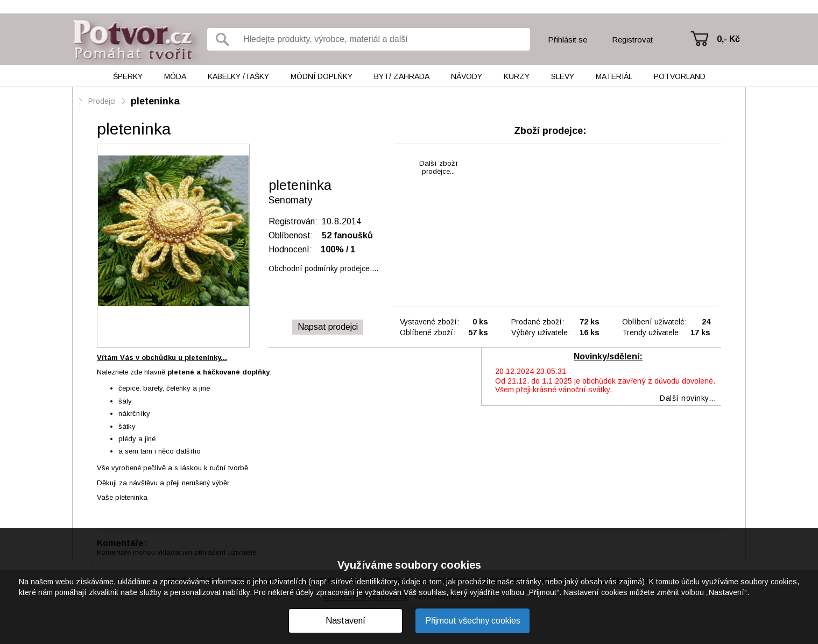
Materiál (614, 76)
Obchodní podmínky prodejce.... (323, 268)
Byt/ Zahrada (402, 76)
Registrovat (632, 40)
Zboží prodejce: (550, 131)
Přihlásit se (567, 40)
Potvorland (680, 76)
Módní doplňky (322, 76)
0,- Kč (728, 39)
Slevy (563, 76)
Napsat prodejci (328, 327)
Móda (175, 76)
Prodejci (102, 101)
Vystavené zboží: (429, 322)
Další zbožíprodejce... (439, 167)
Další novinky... (688, 398)
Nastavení (345, 621)
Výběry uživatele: (541, 332)
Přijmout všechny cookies (473, 621)
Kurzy (517, 76)
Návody (467, 76)
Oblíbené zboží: (428, 332)
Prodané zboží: (538, 322)
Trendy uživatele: (651, 332)
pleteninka (155, 101)
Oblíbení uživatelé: (654, 322)
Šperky (128, 76)
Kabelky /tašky (238, 76)
